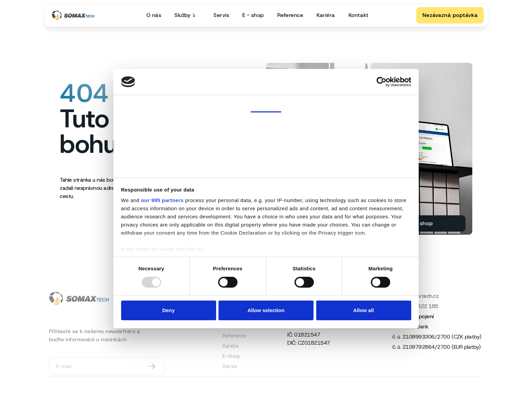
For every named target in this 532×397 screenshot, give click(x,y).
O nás (154, 15)
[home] (75, 15)
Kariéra (326, 15)
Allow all (364, 310)
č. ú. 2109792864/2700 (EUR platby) (436, 347)
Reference (290, 15)
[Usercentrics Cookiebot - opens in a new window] (382, 82)
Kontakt (358, 15)
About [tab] (266, 169)
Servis (221, 15)
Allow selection (266, 310)
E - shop (253, 15)
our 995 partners (163, 200)
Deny (168, 310)
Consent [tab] (266, 103)
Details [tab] (266, 125)
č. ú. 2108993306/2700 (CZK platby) (437, 337)
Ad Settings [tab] (266, 147)
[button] (187, 15)
